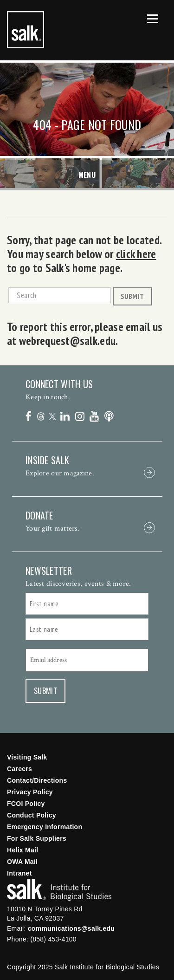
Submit (132, 296)
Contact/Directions (37, 780)
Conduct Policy (32, 815)
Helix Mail (23, 850)
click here (136, 254)
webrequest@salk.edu (67, 341)
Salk (59, 890)
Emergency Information (45, 827)
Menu (87, 175)
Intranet (19, 873)
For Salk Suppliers (37, 838)
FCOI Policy (26, 804)
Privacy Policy (30, 792)
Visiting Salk (27, 757)
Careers (19, 769)
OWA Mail (22, 862)
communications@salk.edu (71, 928)
